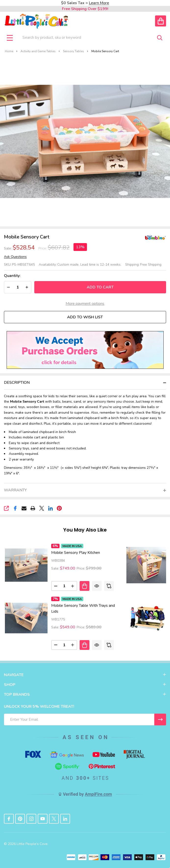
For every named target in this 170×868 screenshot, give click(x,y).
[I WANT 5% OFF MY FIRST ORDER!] (160, 719)
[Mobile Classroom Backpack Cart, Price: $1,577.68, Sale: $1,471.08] (148, 618)
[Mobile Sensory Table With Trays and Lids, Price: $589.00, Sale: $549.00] (26, 618)
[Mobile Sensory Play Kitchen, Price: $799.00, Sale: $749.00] (26, 565)
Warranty (15, 490)
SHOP (85, 685)
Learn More (99, 3)
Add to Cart (100, 287)
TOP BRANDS (85, 694)
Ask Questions (15, 257)
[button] (85, 350)
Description (17, 383)
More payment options (85, 304)
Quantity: (12, 276)
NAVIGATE (85, 675)
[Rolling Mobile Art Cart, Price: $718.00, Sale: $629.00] (148, 565)
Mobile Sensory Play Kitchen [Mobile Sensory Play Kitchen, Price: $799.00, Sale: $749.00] (76, 553)
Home (9, 51)
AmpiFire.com (98, 794)
